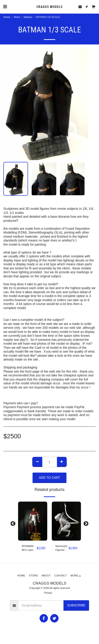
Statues (28, 17)
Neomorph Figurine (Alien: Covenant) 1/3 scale (61, 548)
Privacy (48, 593)
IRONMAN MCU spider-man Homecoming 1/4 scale (29, 548)
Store (17, 17)
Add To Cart (49, 478)
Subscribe (76, 605)
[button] (5, 7)
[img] (33, 521)
